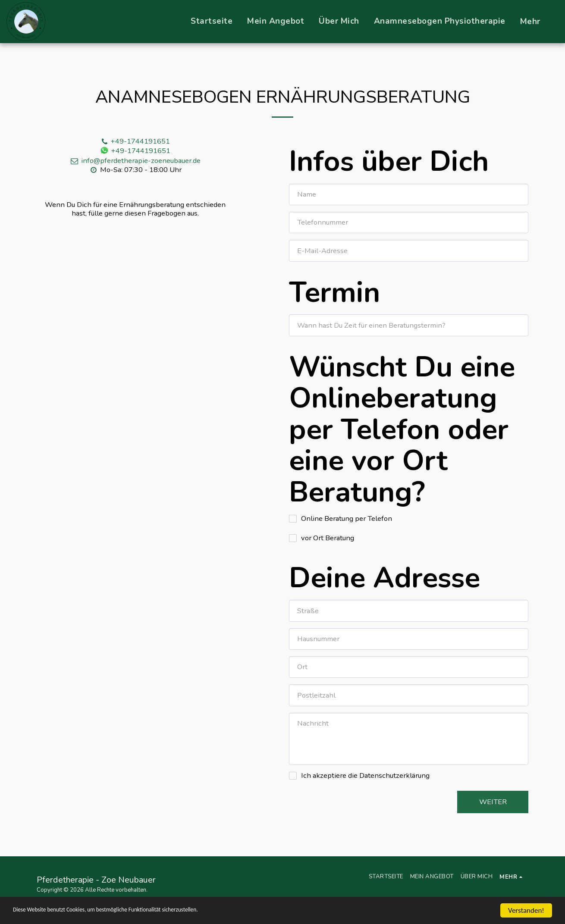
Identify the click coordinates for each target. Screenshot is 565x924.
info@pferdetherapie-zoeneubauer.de (135, 161)
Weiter (493, 802)
